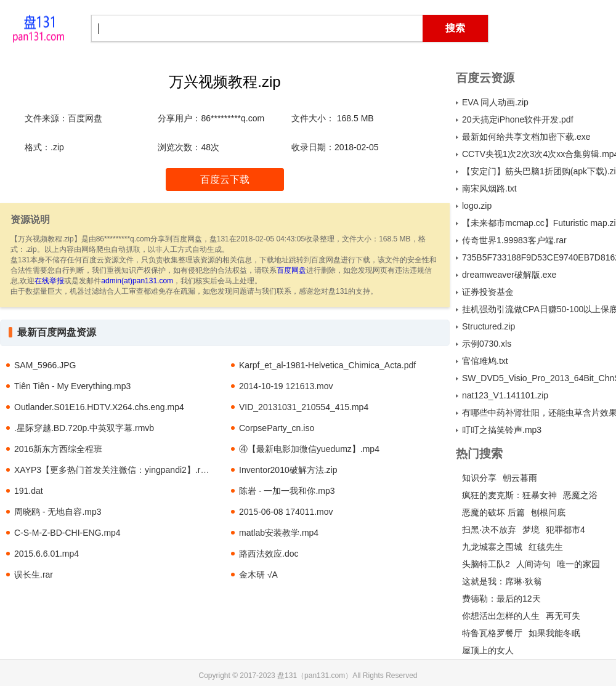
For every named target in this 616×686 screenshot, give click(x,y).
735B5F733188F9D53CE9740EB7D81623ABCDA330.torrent (539, 257)
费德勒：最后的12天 (501, 599)
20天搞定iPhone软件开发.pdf (518, 119)
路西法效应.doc (269, 554)
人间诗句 (533, 564)
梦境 (531, 530)
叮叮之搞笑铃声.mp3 (502, 430)
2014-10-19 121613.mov (286, 386)
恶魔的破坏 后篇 (493, 512)
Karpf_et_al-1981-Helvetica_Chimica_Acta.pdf (327, 365)
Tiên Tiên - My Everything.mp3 (72, 386)
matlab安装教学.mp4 (279, 533)
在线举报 (49, 281)
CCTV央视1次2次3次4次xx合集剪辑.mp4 (539, 154)
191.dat (29, 491)
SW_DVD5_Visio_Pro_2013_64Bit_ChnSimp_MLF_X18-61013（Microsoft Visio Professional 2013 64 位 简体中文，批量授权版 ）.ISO (539, 378)
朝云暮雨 (520, 478)
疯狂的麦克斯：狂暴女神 (509, 495)
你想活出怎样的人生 (501, 616)
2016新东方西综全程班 (58, 449)
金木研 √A (258, 575)
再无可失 (563, 616)
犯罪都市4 (565, 530)
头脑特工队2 (486, 564)
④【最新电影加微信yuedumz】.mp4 (309, 449)
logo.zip (477, 206)
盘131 (38, 28)
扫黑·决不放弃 (489, 530)
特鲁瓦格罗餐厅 (492, 633)
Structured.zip (488, 326)
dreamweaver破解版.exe (509, 275)
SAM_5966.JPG (45, 365)
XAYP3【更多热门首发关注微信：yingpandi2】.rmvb (115, 470)
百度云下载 (225, 180)
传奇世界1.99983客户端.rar (514, 240)
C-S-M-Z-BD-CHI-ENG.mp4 (67, 533)
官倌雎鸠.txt (485, 361)
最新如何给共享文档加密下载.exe (526, 137)
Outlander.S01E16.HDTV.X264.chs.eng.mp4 (99, 407)
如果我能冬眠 (554, 633)
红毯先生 (546, 547)
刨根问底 (548, 512)
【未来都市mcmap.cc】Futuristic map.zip (539, 223)
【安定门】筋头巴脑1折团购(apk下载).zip (539, 171)
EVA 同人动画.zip (495, 102)
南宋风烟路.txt (489, 188)
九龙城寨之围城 (492, 547)
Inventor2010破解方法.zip (288, 470)
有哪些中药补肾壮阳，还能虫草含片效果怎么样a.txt (539, 413)
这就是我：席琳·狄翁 (502, 581)
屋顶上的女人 (488, 650)
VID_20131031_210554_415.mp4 (304, 407)
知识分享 (479, 478)
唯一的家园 (578, 564)
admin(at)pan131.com (137, 281)
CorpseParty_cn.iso (277, 428)
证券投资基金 (488, 292)
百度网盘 (291, 270)
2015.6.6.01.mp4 (47, 554)
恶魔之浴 (580, 495)
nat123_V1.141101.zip (505, 395)
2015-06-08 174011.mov (286, 512)
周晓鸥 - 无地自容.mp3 (58, 512)
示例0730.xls (487, 344)
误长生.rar (34, 575)
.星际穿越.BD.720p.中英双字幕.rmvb (84, 428)
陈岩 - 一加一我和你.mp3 (287, 491)
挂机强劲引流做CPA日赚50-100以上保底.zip (539, 309)
